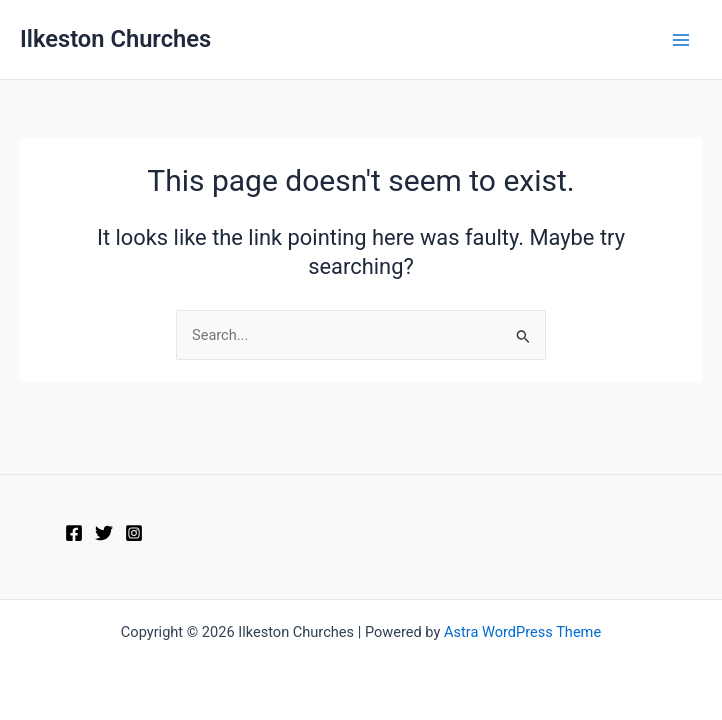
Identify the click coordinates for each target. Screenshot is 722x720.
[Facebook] (74, 533)
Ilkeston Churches (115, 39)
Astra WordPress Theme (522, 632)
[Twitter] (104, 533)
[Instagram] (134, 533)
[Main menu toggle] (681, 40)
